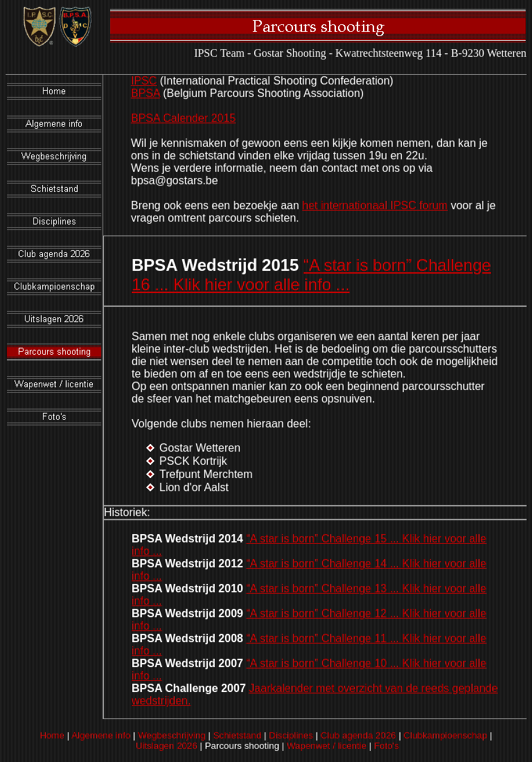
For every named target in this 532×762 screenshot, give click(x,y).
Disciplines (291, 735)
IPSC (144, 81)
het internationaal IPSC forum (375, 205)
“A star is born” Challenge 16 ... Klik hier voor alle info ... (311, 275)
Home (52, 735)
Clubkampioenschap (446, 735)
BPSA (145, 93)
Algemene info (101, 735)
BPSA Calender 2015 (183, 118)
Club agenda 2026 (358, 735)
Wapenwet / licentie (327, 746)
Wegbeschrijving (172, 735)
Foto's (387, 746)
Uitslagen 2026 (167, 746)
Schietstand (238, 735)
